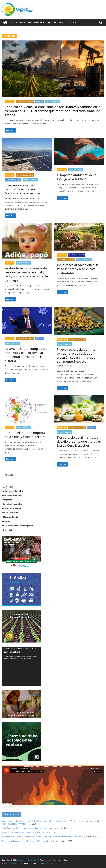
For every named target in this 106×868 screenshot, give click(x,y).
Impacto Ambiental (53, 101)
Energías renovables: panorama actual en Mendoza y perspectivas (23, 189)
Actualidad (10, 101)
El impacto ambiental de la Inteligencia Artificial (77, 177)
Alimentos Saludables (77, 255)
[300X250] (22, 538)
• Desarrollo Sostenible (12, 495)
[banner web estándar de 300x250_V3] (22, 612)
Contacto (72, 23)
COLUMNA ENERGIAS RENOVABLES (28, 807)
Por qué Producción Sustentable (27, 23)
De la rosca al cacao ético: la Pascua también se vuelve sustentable (78, 269)
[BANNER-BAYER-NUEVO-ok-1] (22, 692)
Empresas (39, 101)
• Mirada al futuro (10, 513)
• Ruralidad (7, 530)
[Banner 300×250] (22, 575)
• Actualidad (8, 487)
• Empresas (7, 500)
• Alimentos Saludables (12, 491)
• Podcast (6, 521)
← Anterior (8, 475)
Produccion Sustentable (9, 807)
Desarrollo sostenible (25, 101)
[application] (22, 666)
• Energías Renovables (12, 504)
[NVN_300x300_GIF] (22, 724)
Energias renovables (13, 180)
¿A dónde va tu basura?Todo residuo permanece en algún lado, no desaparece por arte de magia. (26, 274)
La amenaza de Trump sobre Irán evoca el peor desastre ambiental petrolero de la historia (26, 355)
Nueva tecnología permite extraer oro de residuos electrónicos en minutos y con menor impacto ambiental (76, 357)
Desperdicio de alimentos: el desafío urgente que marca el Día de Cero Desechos (79, 441)
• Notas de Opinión (11, 517)
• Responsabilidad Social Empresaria (18, 526)
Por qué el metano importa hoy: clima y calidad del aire (25, 435)
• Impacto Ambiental (11, 508)
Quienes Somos (56, 23)
